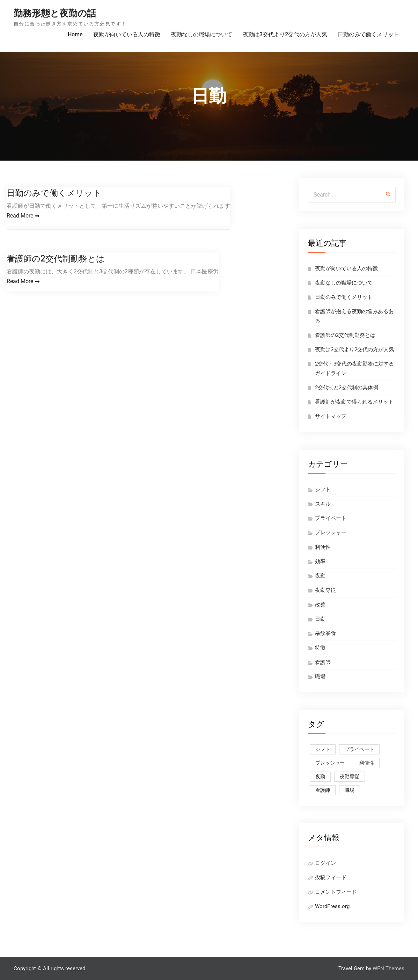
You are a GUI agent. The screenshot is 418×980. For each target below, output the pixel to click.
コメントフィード (336, 892)
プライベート (331, 518)
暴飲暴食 (325, 633)
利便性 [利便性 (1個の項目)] (367, 763)
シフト (323, 489)
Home (75, 34)
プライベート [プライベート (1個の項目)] (359, 749)
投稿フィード (331, 877)
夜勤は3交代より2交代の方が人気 (285, 34)
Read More (20, 216)
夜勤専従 (325, 590)
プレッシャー (331, 532)
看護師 (323, 662)
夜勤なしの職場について (201, 34)
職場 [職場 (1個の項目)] (350, 790)
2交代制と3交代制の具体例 (347, 388)
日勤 (320, 619)
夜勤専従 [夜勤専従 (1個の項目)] (350, 776)
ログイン (325, 863)
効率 (320, 561)
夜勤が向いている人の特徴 (127, 34)
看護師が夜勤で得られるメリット (354, 402)
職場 (320, 677)
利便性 (323, 547)
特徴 (320, 648)
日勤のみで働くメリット (368, 34)
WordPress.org (332, 906)
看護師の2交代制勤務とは (56, 259)
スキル (323, 504)
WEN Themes (388, 968)
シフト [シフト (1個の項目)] (323, 749)
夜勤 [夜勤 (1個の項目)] (320, 776)
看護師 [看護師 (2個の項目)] (323, 790)
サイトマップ (331, 416)
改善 (320, 605)
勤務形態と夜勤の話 (55, 13)
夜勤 (320, 576)
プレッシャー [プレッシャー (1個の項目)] (330, 763)
